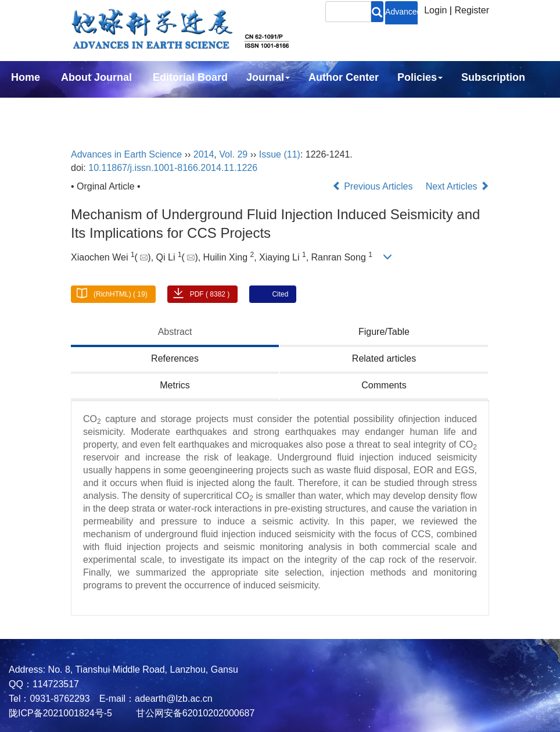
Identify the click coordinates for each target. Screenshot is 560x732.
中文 (98, 109)
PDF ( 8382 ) (210, 294)
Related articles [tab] (384, 358)
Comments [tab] (384, 385)
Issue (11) (280, 154)
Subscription (493, 77)
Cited (280, 294)
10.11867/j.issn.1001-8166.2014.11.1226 (173, 168)
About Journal (96, 77)
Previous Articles (374, 186)
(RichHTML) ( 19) (121, 294)
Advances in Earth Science (126, 154)
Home (26, 77)
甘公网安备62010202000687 (194, 713)
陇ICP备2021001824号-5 (60, 713)
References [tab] (175, 358)
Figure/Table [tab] (384, 332)
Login (435, 10)
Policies (420, 77)
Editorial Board (190, 77)
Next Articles (457, 186)
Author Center (344, 77)
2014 (204, 154)
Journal (268, 77)
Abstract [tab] (175, 332)
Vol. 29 (233, 154)
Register (472, 10)
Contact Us (39, 109)
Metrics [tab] (175, 385)
